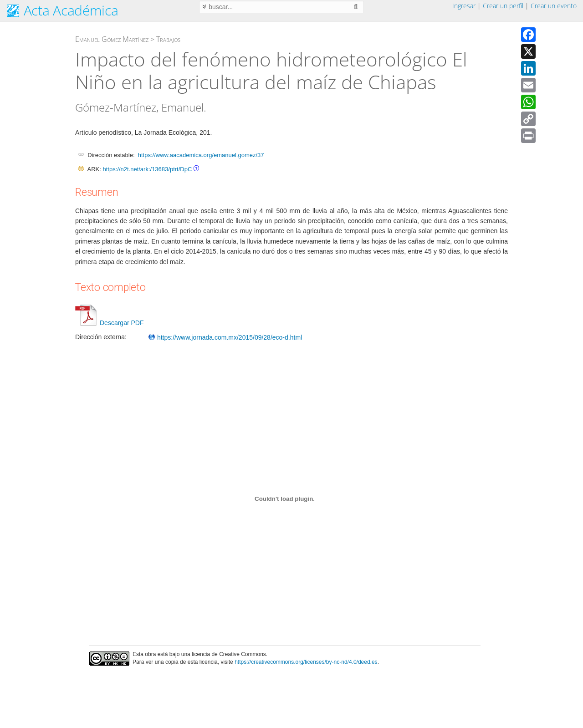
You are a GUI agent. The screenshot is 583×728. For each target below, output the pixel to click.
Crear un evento (554, 6)
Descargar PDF (109, 323)
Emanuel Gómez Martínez (112, 39)
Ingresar (464, 6)
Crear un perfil (503, 6)
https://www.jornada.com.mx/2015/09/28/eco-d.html (225, 337)
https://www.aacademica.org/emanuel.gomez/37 (201, 155)
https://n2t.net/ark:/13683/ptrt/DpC (147, 169)
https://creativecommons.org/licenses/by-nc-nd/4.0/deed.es (306, 662)
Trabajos (168, 39)
